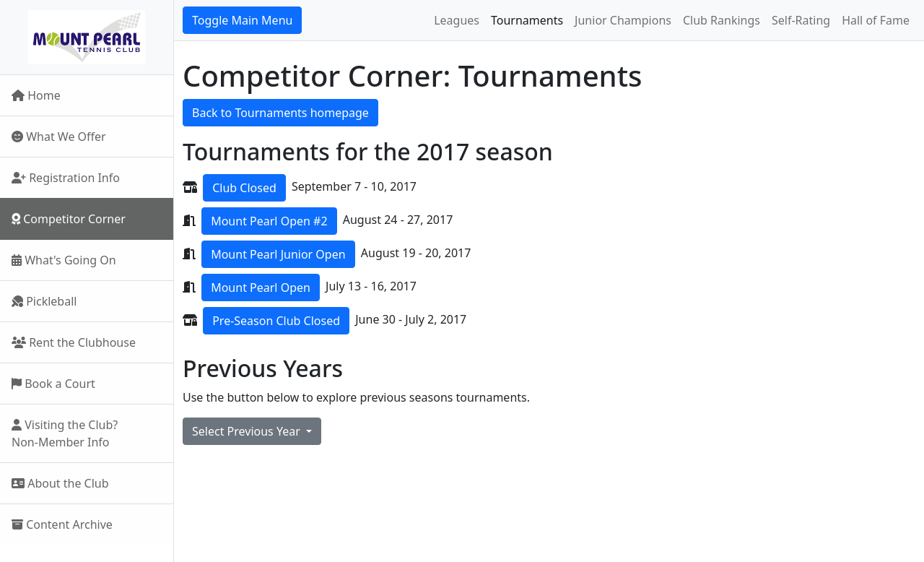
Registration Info (66, 178)
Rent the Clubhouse (74, 342)
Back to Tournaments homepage (280, 113)
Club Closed (244, 188)
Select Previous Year (248, 431)
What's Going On (64, 260)
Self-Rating (801, 20)
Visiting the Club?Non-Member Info (65, 433)
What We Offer (59, 137)
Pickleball (44, 301)
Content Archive (62, 524)
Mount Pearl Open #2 (269, 221)
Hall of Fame (876, 20)
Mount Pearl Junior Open (278, 254)
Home (36, 95)
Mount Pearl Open (261, 288)
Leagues (457, 20)
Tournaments (527, 20)
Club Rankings (722, 20)
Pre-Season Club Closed (276, 321)
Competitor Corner (69, 219)
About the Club (60, 483)
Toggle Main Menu (242, 20)
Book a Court (53, 384)
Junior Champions (623, 20)
